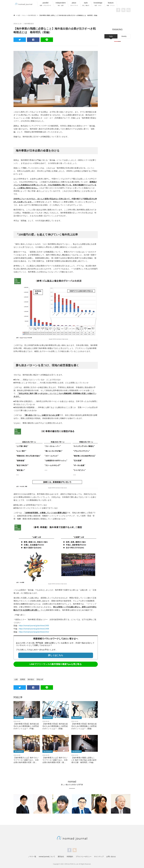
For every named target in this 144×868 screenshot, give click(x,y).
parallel (45, 4)
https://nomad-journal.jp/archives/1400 (34, 626)
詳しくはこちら (56, 655)
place (74, 4)
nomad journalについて (47, 856)
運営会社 (61, 856)
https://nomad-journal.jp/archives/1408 (34, 629)
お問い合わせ (111, 856)
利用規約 (70, 856)
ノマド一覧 (32, 856)
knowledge (98, 4)
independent (61, 4)
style (86, 4)
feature (111, 4)
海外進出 (31, 679)
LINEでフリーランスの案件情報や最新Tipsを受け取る (56, 664)
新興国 (23, 679)
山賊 (16, 679)
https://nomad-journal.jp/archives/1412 (34, 632)
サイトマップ (99, 856)
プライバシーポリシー (84, 856)
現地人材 (40, 679)
